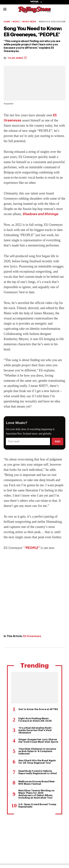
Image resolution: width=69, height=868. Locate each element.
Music (16, 22)
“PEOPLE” (32, 548)
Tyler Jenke (17, 58)
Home (7, 22)
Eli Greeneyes (32, 636)
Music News (29, 22)
